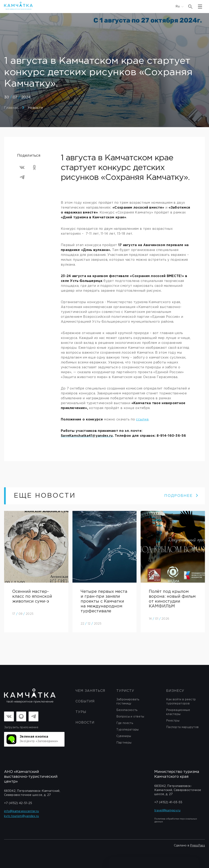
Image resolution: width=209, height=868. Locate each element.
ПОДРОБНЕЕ (181, 496)
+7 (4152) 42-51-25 (18, 803)
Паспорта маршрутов (182, 727)
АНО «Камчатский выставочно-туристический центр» (31, 777)
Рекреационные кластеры (178, 712)
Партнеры (124, 743)
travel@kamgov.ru (167, 811)
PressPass (197, 846)
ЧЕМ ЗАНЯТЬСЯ (90, 691)
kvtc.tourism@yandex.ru (22, 816)
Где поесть (125, 723)
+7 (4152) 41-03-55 (168, 802)
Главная (11, 108)
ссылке (142, 420)
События (85, 701)
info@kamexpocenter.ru (21, 811)
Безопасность (127, 710)
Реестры (173, 721)
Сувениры (124, 736)
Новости (35, 108)
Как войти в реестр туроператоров (181, 702)
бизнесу (175, 691)
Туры (81, 712)
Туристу (125, 691)
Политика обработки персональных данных (176, 820)
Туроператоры (128, 730)
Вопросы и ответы (130, 717)
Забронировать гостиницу (128, 702)
